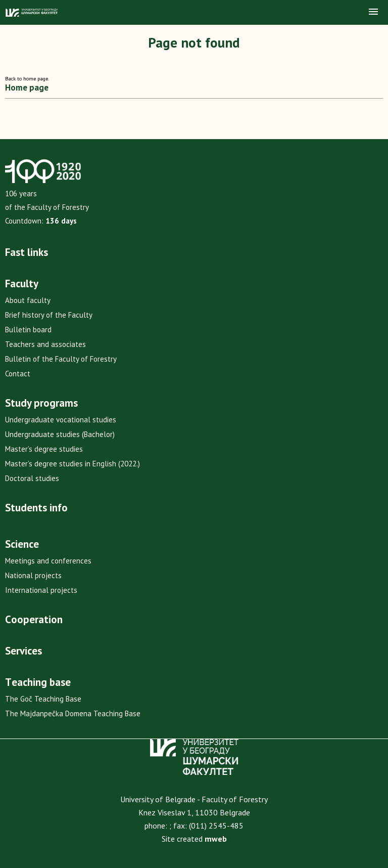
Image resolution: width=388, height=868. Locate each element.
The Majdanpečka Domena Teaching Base (73, 713)
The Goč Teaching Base (43, 699)
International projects (41, 590)
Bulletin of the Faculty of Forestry (61, 359)
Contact (18, 374)
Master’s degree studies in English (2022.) (72, 464)
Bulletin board (28, 330)
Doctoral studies (32, 478)
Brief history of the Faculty (49, 315)
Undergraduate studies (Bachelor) (60, 434)
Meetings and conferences (48, 561)
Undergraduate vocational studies (61, 420)
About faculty (28, 300)
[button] (373, 12)
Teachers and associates (45, 344)
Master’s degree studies (44, 449)
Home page (27, 88)
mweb (216, 839)
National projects (33, 575)
